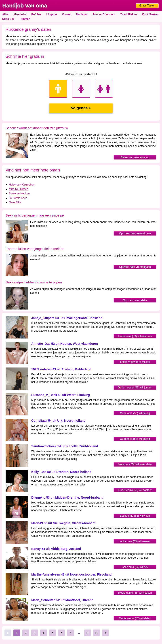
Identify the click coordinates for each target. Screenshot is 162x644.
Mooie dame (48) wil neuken (135, 593)
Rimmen (25, 19)
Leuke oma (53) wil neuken (135, 541)
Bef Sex (36, 14)
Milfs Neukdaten (19, 189)
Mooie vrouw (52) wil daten (135, 618)
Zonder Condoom (104, 14)
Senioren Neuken (19, 194)
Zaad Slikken (129, 14)
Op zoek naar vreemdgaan (135, 233)
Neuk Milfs (15, 202)
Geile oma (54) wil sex (135, 567)
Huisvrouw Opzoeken (22, 185)
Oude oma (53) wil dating (135, 413)
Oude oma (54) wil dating (135, 439)
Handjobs (20, 14)
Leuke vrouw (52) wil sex (135, 362)
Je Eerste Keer (18, 198)
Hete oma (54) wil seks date (135, 464)
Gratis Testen (147, 6)
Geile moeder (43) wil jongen (135, 388)
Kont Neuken (150, 14)
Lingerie (52, 14)
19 (97, 633)
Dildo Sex (8, 19)
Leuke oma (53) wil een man (135, 336)
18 (88, 633)
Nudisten (82, 14)
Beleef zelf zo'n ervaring (135, 157)
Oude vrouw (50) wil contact (135, 490)
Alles (5, 14)
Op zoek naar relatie (135, 300)
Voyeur (66, 14)
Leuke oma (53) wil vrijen (135, 516)
